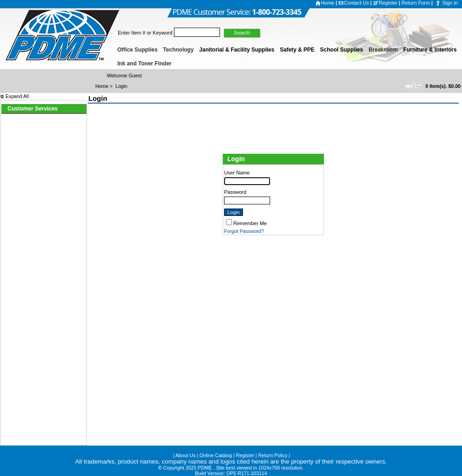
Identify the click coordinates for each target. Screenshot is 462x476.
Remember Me (250, 223)
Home (325, 3)
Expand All (14, 96)
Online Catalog (216, 455)
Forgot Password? (244, 231)
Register (385, 3)
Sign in (450, 3)
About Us (185, 455)
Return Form (416, 3)
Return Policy (273, 455)
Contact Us (353, 3)
